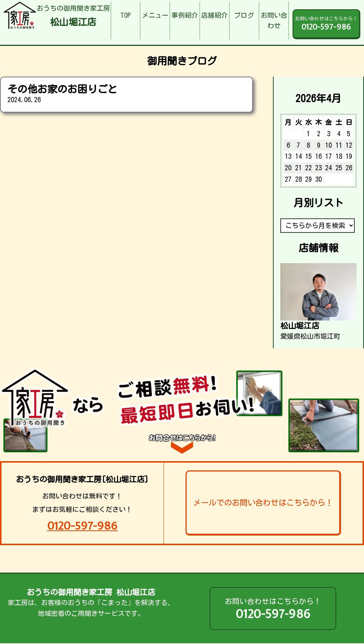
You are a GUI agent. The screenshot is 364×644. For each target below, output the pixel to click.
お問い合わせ (274, 21)
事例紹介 (185, 15)
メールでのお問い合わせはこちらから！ (263, 503)
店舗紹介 (214, 15)
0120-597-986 (82, 526)
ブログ (244, 15)
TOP (126, 15)
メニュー (155, 15)
